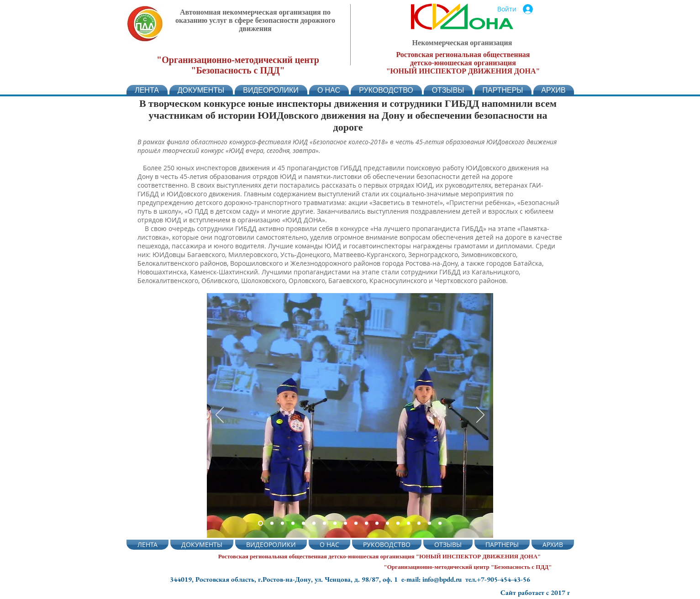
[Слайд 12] (377, 523)
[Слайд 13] (387, 523)
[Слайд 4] (303, 523)
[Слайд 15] (408, 523)
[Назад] (220, 415)
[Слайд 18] (440, 523)
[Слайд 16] (419, 523)
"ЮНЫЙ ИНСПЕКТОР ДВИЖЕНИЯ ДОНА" (463, 71)
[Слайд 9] (345, 523)
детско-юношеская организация (463, 63)
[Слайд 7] (324, 523)
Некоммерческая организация (462, 43)
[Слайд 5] (293, 523)
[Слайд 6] (314, 523)
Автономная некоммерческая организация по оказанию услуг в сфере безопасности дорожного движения (255, 20)
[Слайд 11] (366, 523)
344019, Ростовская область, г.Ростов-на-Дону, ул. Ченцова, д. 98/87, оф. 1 (286, 579)
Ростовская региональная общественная (463, 55)
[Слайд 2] (261, 523)
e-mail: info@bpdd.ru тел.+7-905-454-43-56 (466, 579)
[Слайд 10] (356, 523)
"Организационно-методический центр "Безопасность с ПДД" (238, 65)
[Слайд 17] (429, 523)
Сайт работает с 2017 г (535, 592)
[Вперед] (480, 415)
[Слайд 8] (335, 523)
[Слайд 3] (272, 523)
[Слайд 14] (398, 523)
